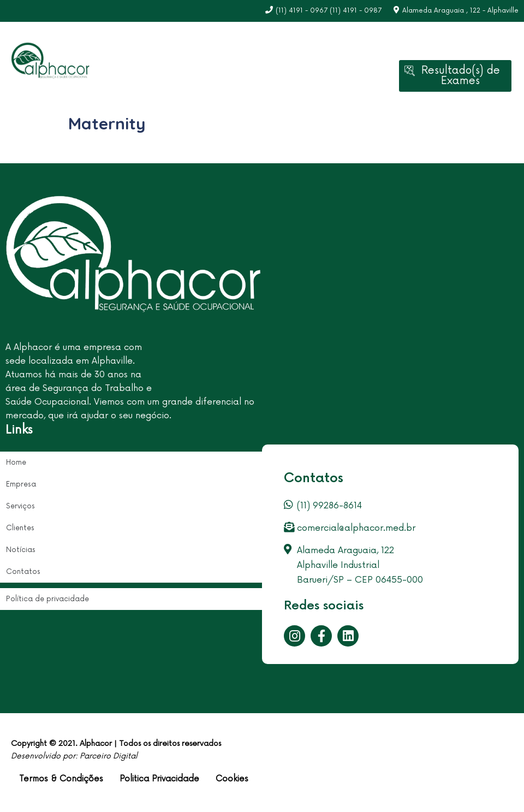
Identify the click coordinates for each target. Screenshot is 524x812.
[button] (455, 76)
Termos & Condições (61, 779)
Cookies (232, 779)
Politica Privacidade (159, 779)
